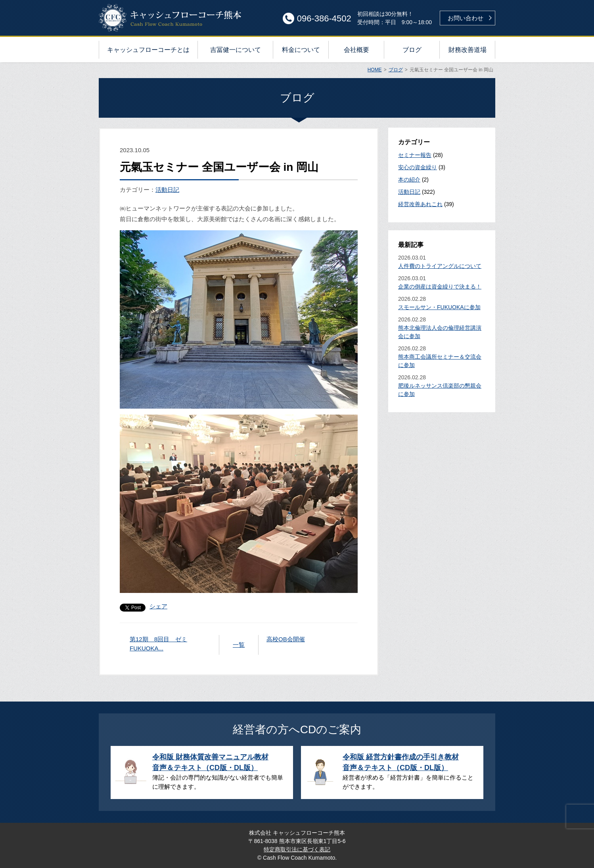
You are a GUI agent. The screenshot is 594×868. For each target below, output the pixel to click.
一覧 (239, 645)
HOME (375, 70)
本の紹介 (409, 180)
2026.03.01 (442, 262)
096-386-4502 (324, 18)
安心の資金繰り (418, 167)
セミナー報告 (415, 155)
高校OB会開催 (286, 639)
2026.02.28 (442, 304)
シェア (158, 606)
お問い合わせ (466, 18)
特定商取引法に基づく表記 (297, 849)
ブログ (396, 70)
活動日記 (167, 190)
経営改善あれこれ (420, 204)
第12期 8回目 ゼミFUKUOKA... (158, 644)
